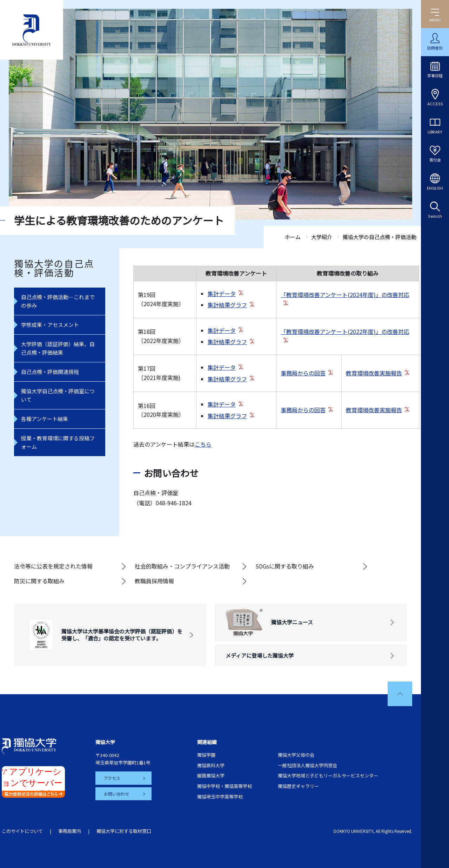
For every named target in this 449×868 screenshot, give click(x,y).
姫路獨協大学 (211, 775)
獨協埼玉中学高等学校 (220, 797)
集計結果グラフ (227, 305)
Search (435, 216)
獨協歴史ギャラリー (298, 786)
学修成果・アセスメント (50, 325)
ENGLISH (435, 188)
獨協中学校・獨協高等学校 (224, 786)
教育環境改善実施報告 (374, 373)
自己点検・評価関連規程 (50, 372)
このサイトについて (22, 831)
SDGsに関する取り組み (285, 566)
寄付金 (435, 160)
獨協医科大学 (211, 765)
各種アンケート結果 (45, 419)
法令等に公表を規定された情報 (53, 566)
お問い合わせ (116, 794)
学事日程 (435, 76)
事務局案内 (70, 831)
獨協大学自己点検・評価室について (58, 395)
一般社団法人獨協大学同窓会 (307, 765)
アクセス (112, 778)
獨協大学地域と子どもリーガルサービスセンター (328, 775)
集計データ (222, 294)
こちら (203, 444)
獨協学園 (206, 755)
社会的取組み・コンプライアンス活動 (182, 566)
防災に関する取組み (39, 581)
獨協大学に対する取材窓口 (124, 831)
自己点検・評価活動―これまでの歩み (58, 301)
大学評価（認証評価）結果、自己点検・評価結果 (58, 348)
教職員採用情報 (154, 581)
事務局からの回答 (303, 373)
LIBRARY (435, 132)
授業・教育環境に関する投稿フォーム (58, 442)
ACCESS (435, 104)
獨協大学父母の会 (296, 755)
